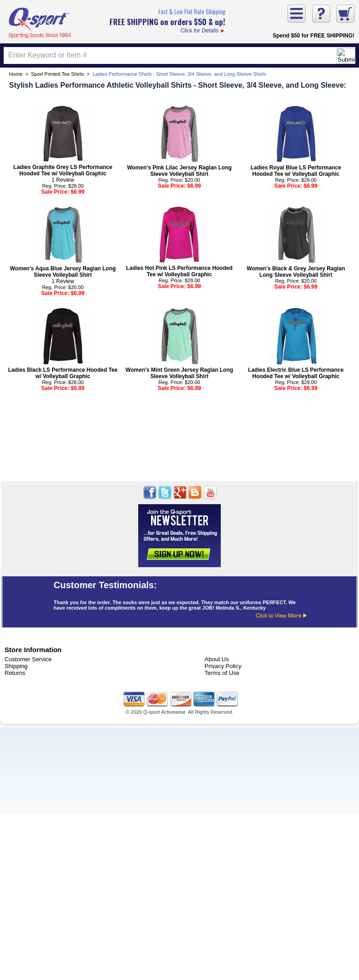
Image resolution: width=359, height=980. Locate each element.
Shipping (16, 666)
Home (16, 74)
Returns (15, 673)
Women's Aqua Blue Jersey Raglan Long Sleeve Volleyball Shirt (63, 272)
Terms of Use (222, 673)
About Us (216, 659)
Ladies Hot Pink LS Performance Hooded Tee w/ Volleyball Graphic (179, 271)
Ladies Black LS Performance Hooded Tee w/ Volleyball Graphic (63, 373)
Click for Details (167, 20)
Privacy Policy (223, 666)
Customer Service (28, 659)
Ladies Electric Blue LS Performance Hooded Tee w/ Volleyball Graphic (296, 373)
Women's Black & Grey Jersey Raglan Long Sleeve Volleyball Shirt (296, 272)
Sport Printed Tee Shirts (57, 74)
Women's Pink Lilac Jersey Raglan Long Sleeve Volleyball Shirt (179, 171)
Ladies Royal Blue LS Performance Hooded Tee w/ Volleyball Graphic (296, 171)
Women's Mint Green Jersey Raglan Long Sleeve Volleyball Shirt (179, 373)
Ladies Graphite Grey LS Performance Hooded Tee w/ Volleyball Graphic (63, 170)
